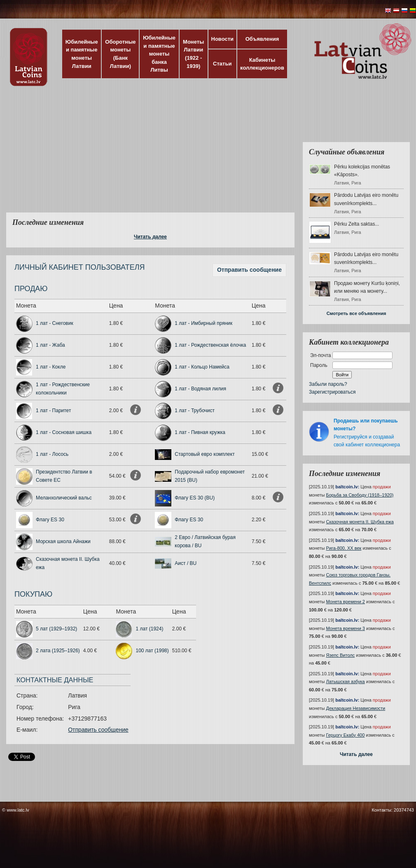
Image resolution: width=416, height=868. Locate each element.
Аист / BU (186, 563)
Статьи (222, 64)
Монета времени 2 (346, 602)
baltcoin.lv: (347, 487)
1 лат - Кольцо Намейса (202, 367)
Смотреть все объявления (356, 313)
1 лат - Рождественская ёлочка (210, 345)
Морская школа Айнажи (63, 541)
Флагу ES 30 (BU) (195, 498)
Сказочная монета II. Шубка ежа (360, 522)
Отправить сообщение (249, 270)
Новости (223, 39)
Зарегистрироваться (332, 392)
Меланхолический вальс (64, 498)
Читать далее (150, 237)
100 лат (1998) (152, 651)
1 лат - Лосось (52, 454)
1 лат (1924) (149, 629)
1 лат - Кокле (51, 367)
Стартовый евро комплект (204, 454)
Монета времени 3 (346, 628)
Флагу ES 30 (50, 520)
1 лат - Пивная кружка (200, 432)
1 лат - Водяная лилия (200, 389)
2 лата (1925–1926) (58, 651)
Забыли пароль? (328, 384)
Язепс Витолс (341, 655)
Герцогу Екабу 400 (346, 735)
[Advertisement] (176, 154)
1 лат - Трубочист (195, 411)
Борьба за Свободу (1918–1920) (360, 495)
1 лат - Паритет (53, 411)
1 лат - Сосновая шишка (64, 432)
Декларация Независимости (356, 708)
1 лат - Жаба (50, 345)
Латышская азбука (346, 681)
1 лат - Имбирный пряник (203, 323)
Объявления (262, 39)
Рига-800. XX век (344, 548)
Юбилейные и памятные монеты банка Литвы (159, 54)
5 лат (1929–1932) (56, 629)
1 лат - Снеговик (55, 323)
